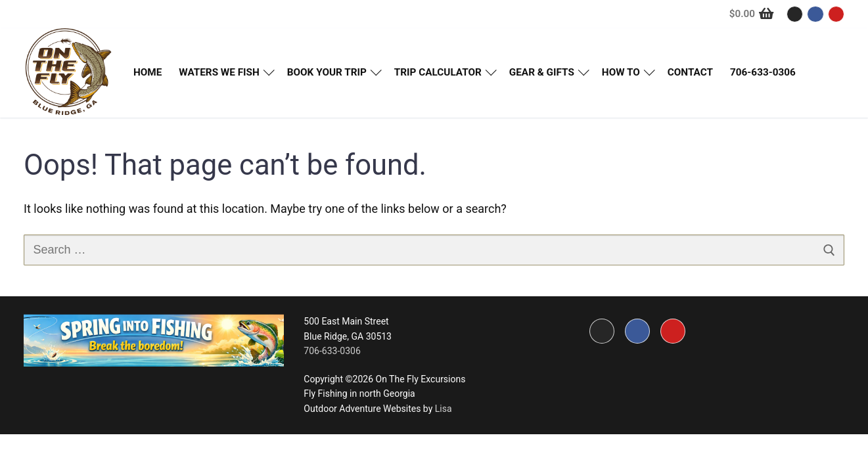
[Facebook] (815, 14)
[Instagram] (795, 14)
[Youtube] (836, 14)
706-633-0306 (332, 351)
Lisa (444, 409)
